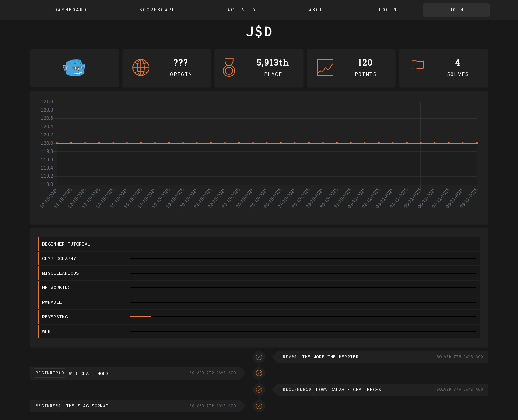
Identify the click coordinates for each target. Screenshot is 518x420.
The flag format (87, 406)
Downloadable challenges (349, 390)
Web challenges (89, 374)
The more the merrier (330, 357)
